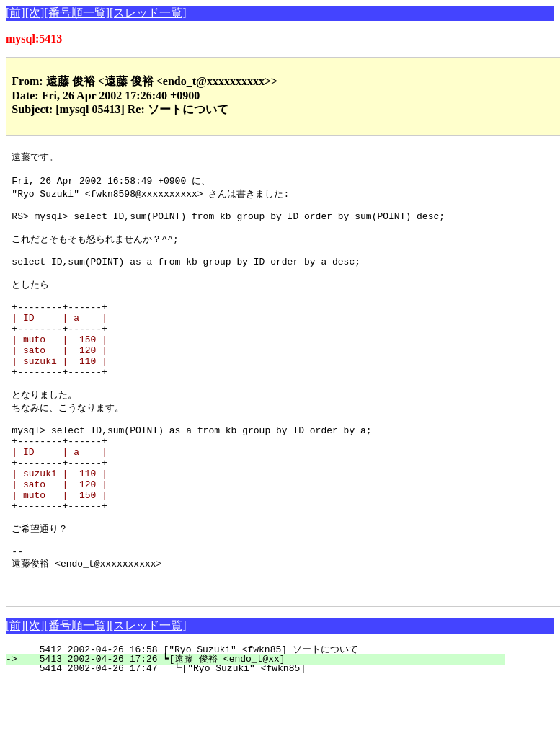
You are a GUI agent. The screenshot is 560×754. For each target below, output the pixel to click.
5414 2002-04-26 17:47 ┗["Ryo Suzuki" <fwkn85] (266, 740)
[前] (15, 13)
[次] (35, 13)
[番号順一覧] (77, 13)
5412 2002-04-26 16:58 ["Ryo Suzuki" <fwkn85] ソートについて (263, 721)
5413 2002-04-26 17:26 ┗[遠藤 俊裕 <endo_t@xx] (263, 730)
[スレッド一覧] (148, 13)
